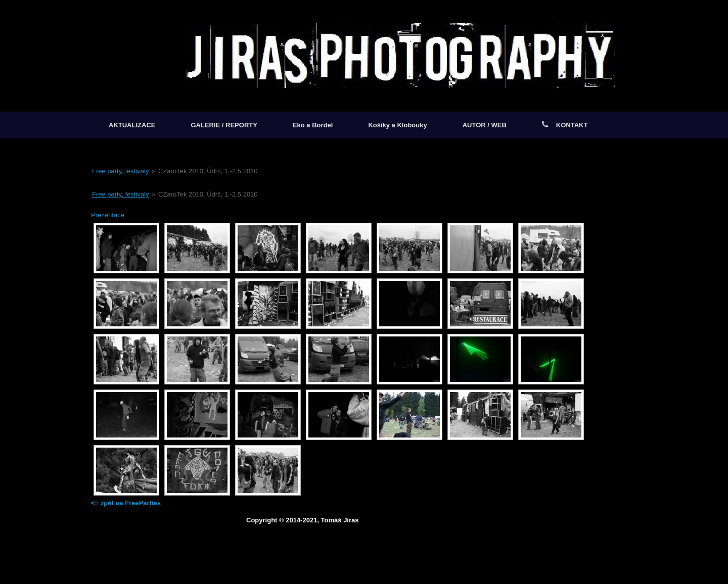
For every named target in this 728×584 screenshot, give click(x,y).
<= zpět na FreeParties (126, 503)
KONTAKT (565, 125)
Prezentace (108, 215)
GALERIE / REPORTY (224, 125)
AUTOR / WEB (485, 125)
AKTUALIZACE (132, 125)
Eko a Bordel (313, 125)
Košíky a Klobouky (397, 125)
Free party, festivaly (120, 171)
